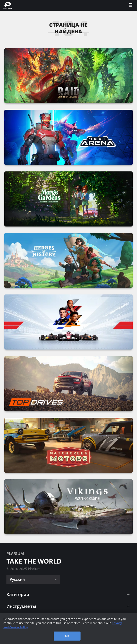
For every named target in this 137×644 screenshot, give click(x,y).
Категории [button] (18, 594)
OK (67, 636)
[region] (68, 628)
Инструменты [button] (21, 606)
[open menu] (131, 5)
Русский (17, 579)
